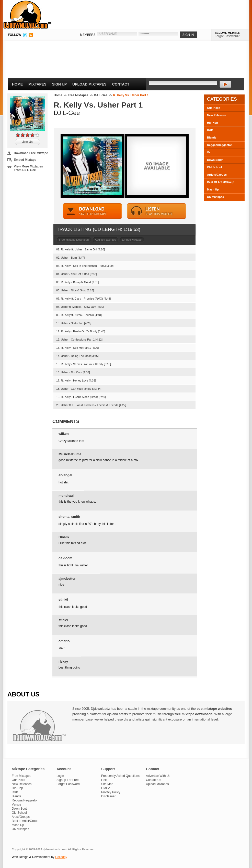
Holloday (61, 857)
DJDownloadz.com (27, 15)
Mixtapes (37, 84)
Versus (16, 805)
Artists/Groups (217, 175)
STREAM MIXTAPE (157, 211)
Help (104, 780)
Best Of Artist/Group (221, 182)
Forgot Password (68, 784)
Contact (121, 84)
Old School (214, 167)
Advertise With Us (158, 776)
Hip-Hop (213, 123)
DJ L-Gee (101, 95)
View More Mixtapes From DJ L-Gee (28, 168)
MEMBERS (88, 35)
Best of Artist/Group (25, 821)
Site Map (107, 784)
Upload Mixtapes (89, 84)
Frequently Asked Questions (120, 776)
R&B (210, 130)
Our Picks (214, 108)
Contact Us (153, 780)
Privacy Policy (111, 792)
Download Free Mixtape (31, 153)
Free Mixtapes (78, 95)
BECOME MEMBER (227, 33)
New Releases (216, 115)
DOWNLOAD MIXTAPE (93, 211)
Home (17, 84)
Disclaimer (108, 796)
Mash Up (213, 189)
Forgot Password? (227, 36)
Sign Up (60, 84)
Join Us (27, 142)
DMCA (106, 788)
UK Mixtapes (215, 197)
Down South (215, 160)
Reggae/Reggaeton (220, 145)
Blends (212, 137)
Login (60, 776)
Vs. (209, 152)
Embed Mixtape (25, 160)
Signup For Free (68, 780)
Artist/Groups (21, 817)
